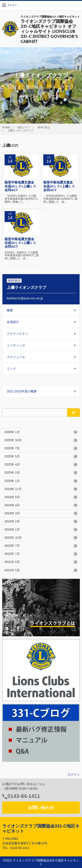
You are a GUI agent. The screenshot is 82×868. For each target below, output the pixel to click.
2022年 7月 (41, 554)
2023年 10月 (41, 538)
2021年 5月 (41, 570)
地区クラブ (24, 127)
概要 (10, 310)
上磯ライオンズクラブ (20, 131)
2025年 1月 (41, 481)
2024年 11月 (41, 489)
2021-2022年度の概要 (22, 391)
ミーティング (16, 345)
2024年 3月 (41, 513)
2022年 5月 (41, 562)
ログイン (74, 774)
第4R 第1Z (44, 127)
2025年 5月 (41, 457)
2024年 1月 (41, 530)
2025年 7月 (41, 448)
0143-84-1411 (24, 796)
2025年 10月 (41, 440)
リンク (11, 369)
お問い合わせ (41, 808)
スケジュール (16, 357)
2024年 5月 (41, 497)
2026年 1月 (41, 432)
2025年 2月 (41, 473)
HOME (6, 127)
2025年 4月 (41, 465)
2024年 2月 (41, 522)
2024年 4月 (41, 505)
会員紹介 (13, 322)
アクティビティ (17, 334)
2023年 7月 (41, 546)
